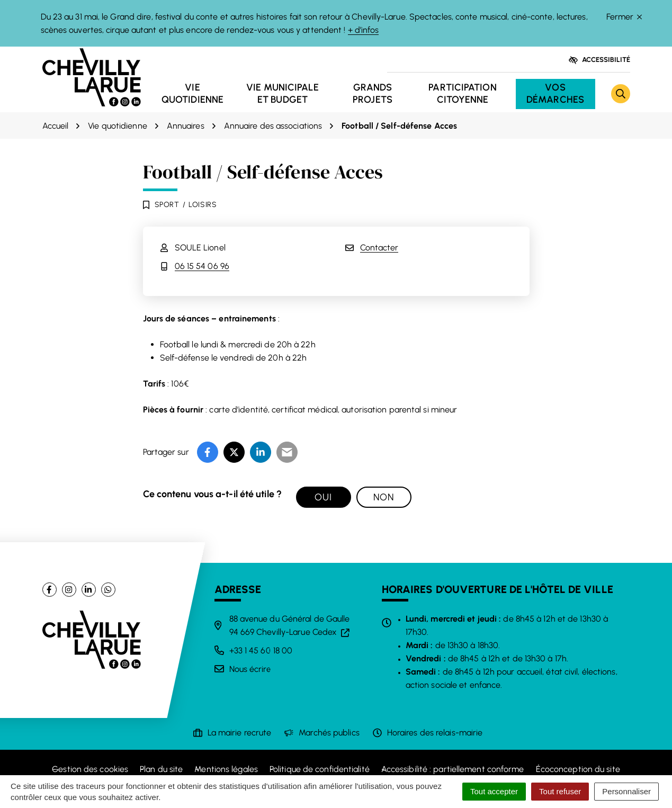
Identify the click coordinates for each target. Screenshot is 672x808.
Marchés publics (329, 733)
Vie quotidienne (192, 93)
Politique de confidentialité (320, 769)
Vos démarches (555, 93)
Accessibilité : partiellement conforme (453, 769)
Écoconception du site (578, 769)
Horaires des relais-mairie (435, 733)
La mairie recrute (240, 733)
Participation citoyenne (462, 93)
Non (384, 497)
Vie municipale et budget (282, 93)
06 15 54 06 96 (202, 266)
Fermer (624, 17)
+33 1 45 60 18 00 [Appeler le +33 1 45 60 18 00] (261, 650)
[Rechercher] (621, 94)
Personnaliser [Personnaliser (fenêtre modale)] (626, 791)
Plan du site (161, 769)
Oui (323, 497)
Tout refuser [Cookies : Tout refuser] (560, 791)
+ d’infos (364, 30)
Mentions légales (226, 769)
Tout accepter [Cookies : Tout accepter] (494, 791)
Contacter (379, 248)
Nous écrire (250, 669)
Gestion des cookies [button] (90, 769)
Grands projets (373, 93)
